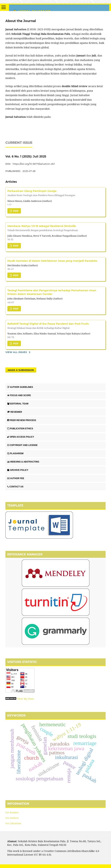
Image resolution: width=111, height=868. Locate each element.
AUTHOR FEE (16, 478)
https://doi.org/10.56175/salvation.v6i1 (34, 164)
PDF (15, 211)
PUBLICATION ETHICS (20, 429)
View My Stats (25, 699)
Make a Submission (21, 370)
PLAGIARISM (15, 453)
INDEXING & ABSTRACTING (23, 462)
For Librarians (13, 823)
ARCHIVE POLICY (18, 470)
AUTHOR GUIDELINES (20, 387)
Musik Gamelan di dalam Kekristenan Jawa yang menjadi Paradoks (52, 261)
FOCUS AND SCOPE (19, 395)
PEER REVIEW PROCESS (22, 420)
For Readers (12, 812)
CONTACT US (15, 487)
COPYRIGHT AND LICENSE (22, 445)
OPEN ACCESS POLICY (21, 437)
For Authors (12, 818)
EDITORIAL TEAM (18, 404)
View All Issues (16, 352)
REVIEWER (15, 412)
